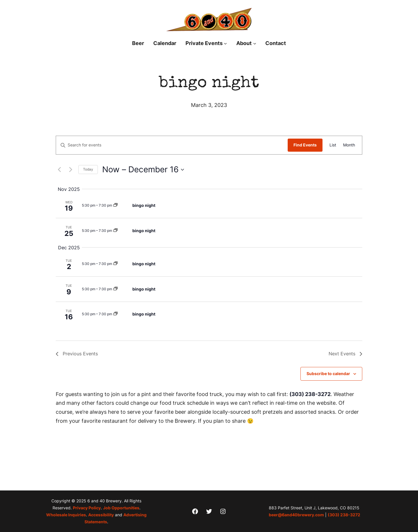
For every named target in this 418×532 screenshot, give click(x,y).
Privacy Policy (87, 508)
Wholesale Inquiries (66, 515)
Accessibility (101, 515)
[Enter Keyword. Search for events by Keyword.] (172, 145)
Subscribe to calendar (328, 374)
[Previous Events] (59, 170)
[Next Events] (71, 170)
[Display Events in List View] (333, 145)
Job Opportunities (121, 508)
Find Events (305, 145)
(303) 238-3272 (310, 394)
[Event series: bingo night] (116, 205)
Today (88, 169)
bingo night (144, 205)
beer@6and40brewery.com (296, 515)
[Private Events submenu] (225, 43)
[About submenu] (255, 43)
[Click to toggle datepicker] (143, 170)
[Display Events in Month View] (349, 145)
